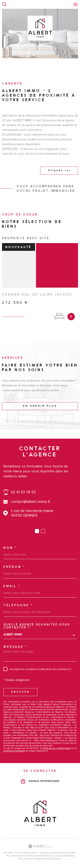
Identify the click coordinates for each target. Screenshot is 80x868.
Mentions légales (53, 856)
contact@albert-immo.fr (31, 502)
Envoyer (20, 692)
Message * (15, 647)
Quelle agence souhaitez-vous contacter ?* (37, 626)
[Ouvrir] (4, 4)
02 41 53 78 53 (23, 492)
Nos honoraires (16, 856)
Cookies (57, 859)
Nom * (10, 548)
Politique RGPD (41, 859)
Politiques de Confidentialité (57, 748)
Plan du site (34, 856)
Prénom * (14, 567)
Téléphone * (18, 605)
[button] (37, 531)
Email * (12, 586)
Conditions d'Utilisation (14, 751)
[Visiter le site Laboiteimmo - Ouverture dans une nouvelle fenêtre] (40, 846)
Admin (69, 856)
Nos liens (24, 859)
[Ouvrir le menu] (76, 4)
